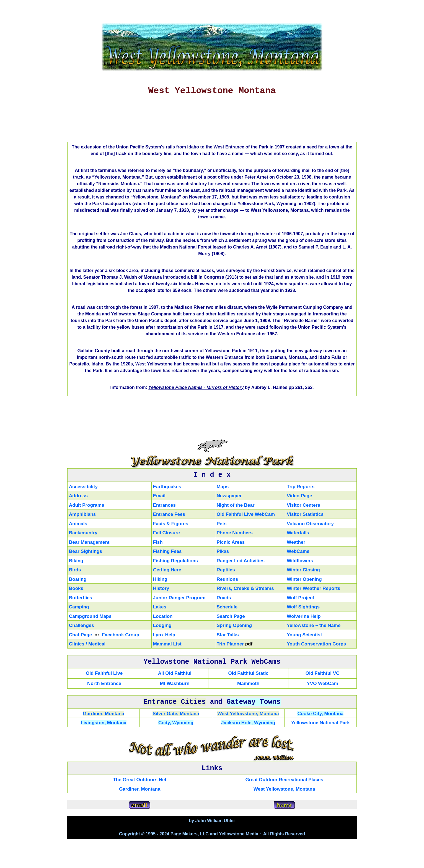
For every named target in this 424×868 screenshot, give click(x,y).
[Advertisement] (212, 121)
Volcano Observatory (310, 524)
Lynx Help (164, 635)
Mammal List (167, 644)
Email (159, 496)
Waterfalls (298, 533)
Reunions (227, 579)
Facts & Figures (171, 524)
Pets (222, 524)
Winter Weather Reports (313, 588)
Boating (78, 579)
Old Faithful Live (104, 673)
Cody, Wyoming (176, 723)
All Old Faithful (175, 673)
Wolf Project (300, 598)
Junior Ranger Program (179, 598)
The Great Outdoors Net (140, 780)
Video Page (299, 496)
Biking (76, 561)
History (161, 588)
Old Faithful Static (248, 673)
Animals (78, 524)
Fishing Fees (167, 551)
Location (163, 616)
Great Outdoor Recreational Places (284, 780)
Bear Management (89, 542)
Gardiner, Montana (104, 714)
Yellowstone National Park (320, 723)
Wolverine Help (304, 616)
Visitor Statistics (305, 514)
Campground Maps (90, 616)
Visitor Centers (303, 505)
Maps (223, 487)
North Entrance (104, 683)
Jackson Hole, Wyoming (248, 723)
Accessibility (83, 487)
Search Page (231, 616)
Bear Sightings (86, 551)
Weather (296, 542)
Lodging (162, 625)
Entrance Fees (169, 514)
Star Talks (228, 635)
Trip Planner (230, 644)
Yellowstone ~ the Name (314, 625)
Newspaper (229, 496)
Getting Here (167, 570)
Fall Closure (166, 533)
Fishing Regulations (175, 561)
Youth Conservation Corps (316, 644)
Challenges (82, 625)
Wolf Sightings (303, 607)
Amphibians (82, 514)
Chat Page (80, 635)
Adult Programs (87, 505)
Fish (158, 542)
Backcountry (83, 533)
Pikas (223, 551)
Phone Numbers (235, 533)
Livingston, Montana (103, 723)
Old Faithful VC (323, 673)
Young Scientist (304, 635)
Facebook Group (121, 635)
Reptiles (226, 570)
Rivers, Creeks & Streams (245, 588)
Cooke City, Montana (320, 714)
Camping (79, 607)
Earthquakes (167, 487)
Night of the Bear (236, 505)
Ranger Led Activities (241, 561)
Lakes (160, 607)
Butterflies (81, 598)
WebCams (298, 551)
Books (76, 588)
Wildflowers (300, 561)
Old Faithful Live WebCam (246, 514)
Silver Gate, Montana (176, 714)
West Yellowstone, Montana (248, 714)
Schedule (227, 607)
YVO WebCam (323, 683)
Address (78, 496)
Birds (75, 570)
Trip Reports (301, 487)
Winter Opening (304, 579)
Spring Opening (234, 625)
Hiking (160, 579)
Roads (224, 598)
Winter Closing (303, 570)
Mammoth (248, 683)
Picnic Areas (231, 542)
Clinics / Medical (87, 644)
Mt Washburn (175, 683)
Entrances (164, 505)
